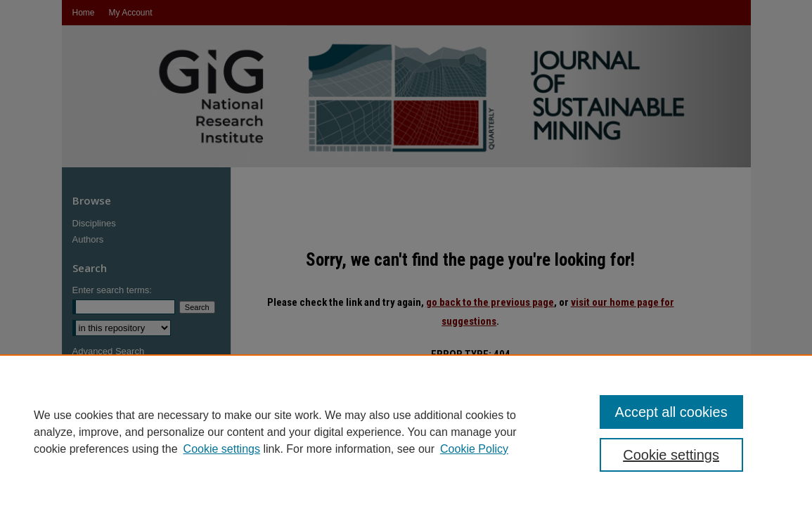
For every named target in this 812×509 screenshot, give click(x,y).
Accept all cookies (671, 412)
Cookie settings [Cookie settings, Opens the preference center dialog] (671, 455)
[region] (406, 432)
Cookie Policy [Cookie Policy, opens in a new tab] (474, 449)
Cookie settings (222, 449)
